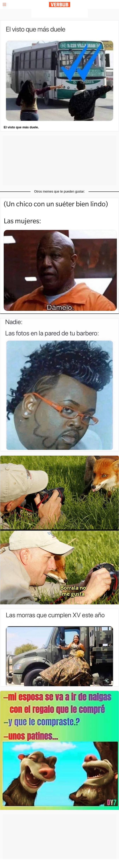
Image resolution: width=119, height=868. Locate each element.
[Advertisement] (60, 13)
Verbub (60, 5)
